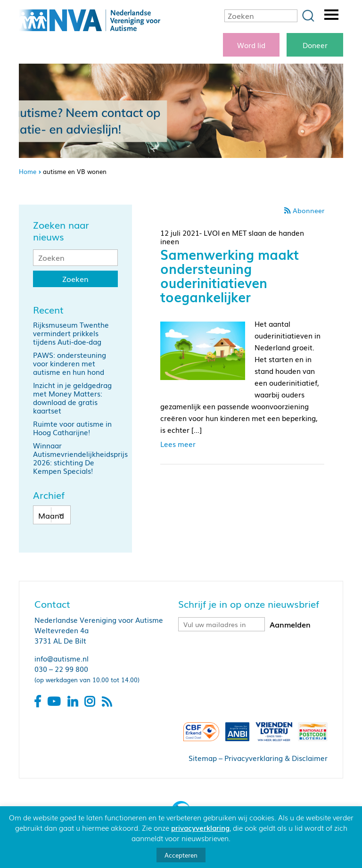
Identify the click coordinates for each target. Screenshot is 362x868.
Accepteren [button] (181, 855)
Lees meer (178, 444)
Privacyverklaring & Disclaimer (276, 758)
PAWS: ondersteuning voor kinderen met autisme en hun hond (70, 363)
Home (28, 171)
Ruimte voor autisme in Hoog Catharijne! (72, 428)
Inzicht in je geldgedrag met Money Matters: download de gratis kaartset (72, 397)
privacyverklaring (200, 827)
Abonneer (309, 210)
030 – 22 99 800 (61, 669)
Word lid (251, 45)
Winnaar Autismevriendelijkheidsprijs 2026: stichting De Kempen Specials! (80, 458)
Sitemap (203, 758)
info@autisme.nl (62, 658)
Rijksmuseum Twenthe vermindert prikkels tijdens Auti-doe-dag (71, 333)
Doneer (315, 45)
